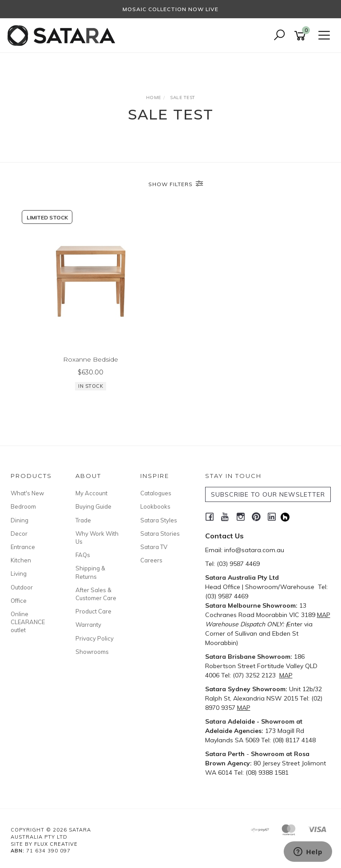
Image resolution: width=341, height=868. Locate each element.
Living (19, 573)
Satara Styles (159, 520)
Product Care (93, 611)
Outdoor (22, 587)
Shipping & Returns (90, 572)
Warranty (88, 625)
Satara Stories (160, 534)
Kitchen (21, 560)
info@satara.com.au (254, 550)
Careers (151, 560)
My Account (91, 493)
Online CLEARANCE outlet (28, 622)
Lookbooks (155, 506)
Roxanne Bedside (91, 359)
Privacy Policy (95, 638)
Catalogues (156, 493)
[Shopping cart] (301, 36)
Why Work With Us (97, 538)
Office (19, 601)
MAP (324, 615)
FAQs (83, 555)
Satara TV (154, 547)
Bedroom (23, 506)
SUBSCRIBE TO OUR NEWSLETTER (268, 494)
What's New (27, 493)
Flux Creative (56, 844)
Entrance (23, 547)
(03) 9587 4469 (238, 564)
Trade (83, 520)
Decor (19, 534)
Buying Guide (93, 506)
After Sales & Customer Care (96, 594)
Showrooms (92, 652)
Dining (20, 520)
